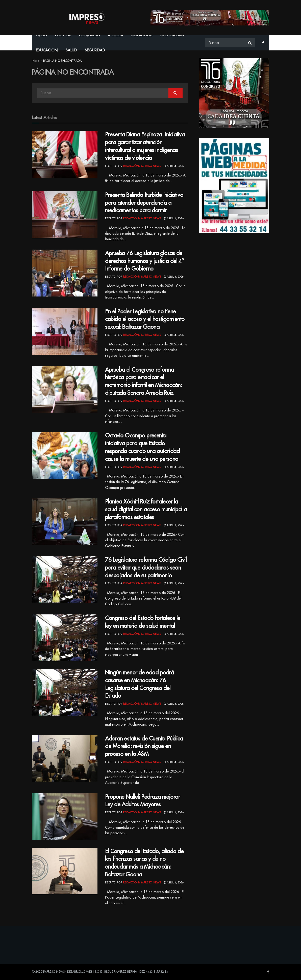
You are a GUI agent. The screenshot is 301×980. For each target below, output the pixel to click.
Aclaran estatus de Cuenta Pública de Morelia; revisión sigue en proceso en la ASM (144, 747)
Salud (71, 50)
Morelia (116, 35)
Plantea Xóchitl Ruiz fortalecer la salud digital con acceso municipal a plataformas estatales (146, 510)
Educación (47, 50)
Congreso (89, 35)
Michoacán (172, 35)
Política (63, 35)
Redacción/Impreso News (142, 166)
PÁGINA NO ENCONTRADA (62, 61)
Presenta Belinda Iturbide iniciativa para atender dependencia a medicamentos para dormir (144, 203)
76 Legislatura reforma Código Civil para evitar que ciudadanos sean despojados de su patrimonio (146, 568)
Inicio (41, 35)
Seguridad (95, 50)
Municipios (142, 35)
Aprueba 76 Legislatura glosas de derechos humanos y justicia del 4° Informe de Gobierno (144, 261)
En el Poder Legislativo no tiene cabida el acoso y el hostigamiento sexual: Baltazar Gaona (145, 319)
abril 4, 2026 (174, 166)
